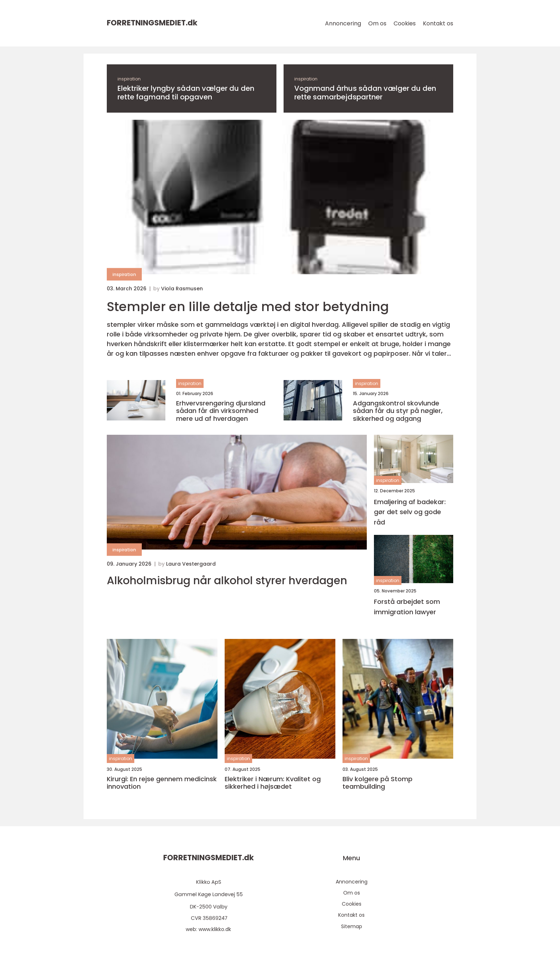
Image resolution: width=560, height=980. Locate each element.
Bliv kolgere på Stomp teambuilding (377, 783)
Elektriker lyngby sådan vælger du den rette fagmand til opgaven (186, 93)
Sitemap (352, 926)
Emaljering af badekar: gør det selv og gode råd (410, 512)
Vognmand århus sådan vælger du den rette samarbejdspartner (365, 93)
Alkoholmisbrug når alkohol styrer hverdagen (227, 581)
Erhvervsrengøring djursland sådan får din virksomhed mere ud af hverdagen (221, 411)
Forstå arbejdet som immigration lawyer (407, 607)
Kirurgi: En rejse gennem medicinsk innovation (162, 783)
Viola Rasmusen (182, 289)
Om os (377, 23)
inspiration (129, 79)
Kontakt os (438, 23)
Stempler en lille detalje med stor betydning (248, 307)
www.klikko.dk (215, 929)
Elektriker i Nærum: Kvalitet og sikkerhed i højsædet (273, 783)
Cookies (405, 23)
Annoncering (343, 23)
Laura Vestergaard (191, 564)
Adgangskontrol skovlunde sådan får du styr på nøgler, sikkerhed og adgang (398, 411)
